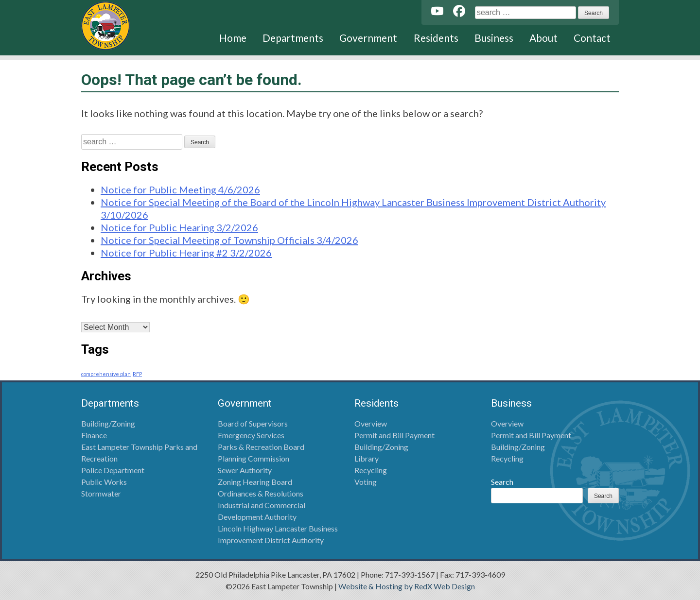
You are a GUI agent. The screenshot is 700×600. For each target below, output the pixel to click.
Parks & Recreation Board (261, 447)
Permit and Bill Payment (394, 435)
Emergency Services (251, 435)
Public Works (104, 482)
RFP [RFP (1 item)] (137, 374)
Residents (436, 38)
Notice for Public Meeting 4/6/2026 (180, 189)
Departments (293, 38)
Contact (592, 38)
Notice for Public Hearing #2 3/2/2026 (186, 253)
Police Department (113, 470)
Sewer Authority (245, 470)
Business (494, 38)
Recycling (371, 470)
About (543, 38)
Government (368, 38)
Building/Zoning (108, 423)
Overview (371, 423)
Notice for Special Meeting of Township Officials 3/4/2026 (229, 240)
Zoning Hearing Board (255, 482)
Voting (366, 482)
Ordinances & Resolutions (261, 493)
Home (233, 38)
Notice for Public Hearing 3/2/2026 (179, 227)
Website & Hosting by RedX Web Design (407, 586)
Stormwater (101, 493)
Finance (94, 435)
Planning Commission (254, 458)
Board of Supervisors (253, 423)
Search (502, 482)
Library (367, 458)
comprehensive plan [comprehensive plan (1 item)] (106, 374)
